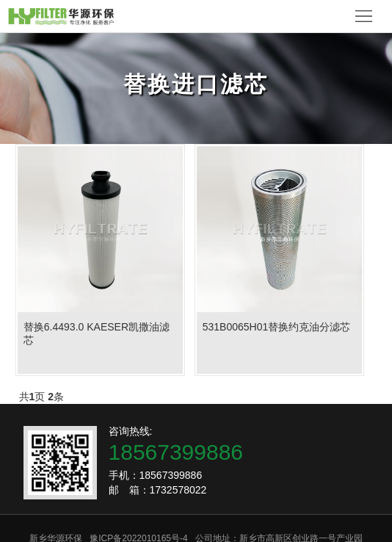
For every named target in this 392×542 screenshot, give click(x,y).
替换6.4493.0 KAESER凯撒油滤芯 (97, 333)
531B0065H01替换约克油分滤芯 (277, 327)
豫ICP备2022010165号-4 (138, 532)
